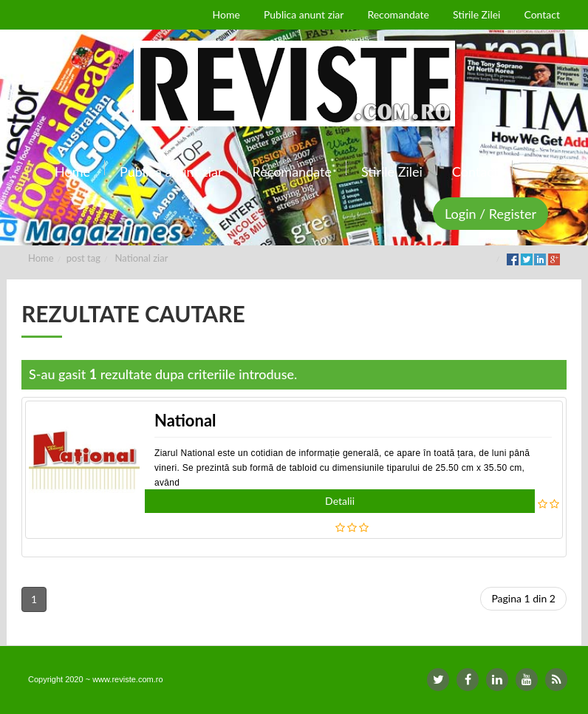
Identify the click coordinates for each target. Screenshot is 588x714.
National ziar (142, 258)
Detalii (340, 501)
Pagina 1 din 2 (523, 598)
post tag (83, 258)
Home (41, 258)
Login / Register (490, 214)
